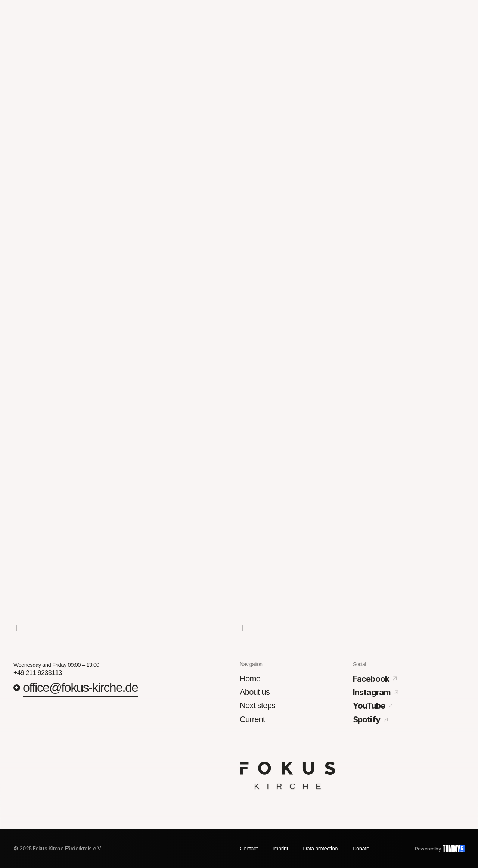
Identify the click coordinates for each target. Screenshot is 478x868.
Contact (249, 848)
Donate (361, 848)
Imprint (280, 848)
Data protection (320, 848)
